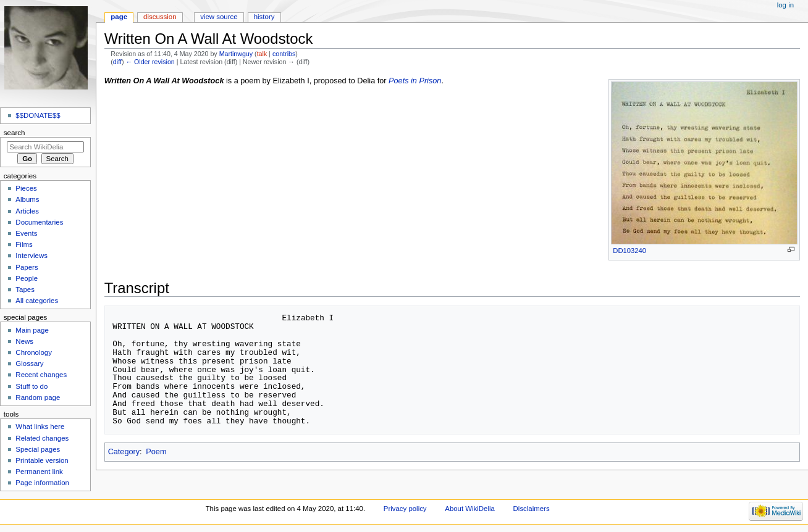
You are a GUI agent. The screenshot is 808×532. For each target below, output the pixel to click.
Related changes (42, 438)
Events (26, 233)
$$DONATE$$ (38, 115)
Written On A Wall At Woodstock (164, 81)
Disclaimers (532, 509)
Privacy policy (405, 509)
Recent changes (41, 375)
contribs (284, 54)
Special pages (38, 449)
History (264, 17)
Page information (42, 483)
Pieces (26, 188)
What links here (40, 426)
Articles (27, 211)
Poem (156, 452)
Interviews (32, 256)
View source (219, 17)
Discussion (160, 17)
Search (15, 133)
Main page (32, 330)
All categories (37, 301)
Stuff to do (32, 386)
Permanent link (39, 472)
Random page (38, 397)
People (27, 278)
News (24, 341)
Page (119, 17)
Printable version (42, 460)
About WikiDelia (470, 509)
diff (117, 62)
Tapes (25, 289)
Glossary (29, 364)
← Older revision (150, 62)
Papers (27, 267)
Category (124, 452)
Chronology (34, 352)
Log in (785, 5)
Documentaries (39, 222)
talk (262, 54)
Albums (27, 199)
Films (24, 244)
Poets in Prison (415, 81)
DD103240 (629, 251)
